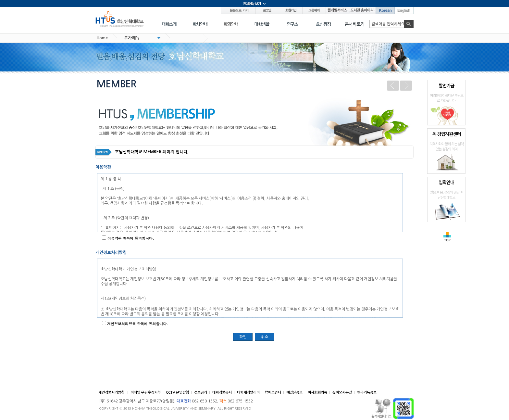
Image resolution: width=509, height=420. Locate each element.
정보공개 (201, 393)
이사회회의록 (317, 393)
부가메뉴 (132, 38)
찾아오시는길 (342, 393)
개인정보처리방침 (111, 393)
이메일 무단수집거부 (146, 393)
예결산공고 (294, 393)
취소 (265, 337)
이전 (393, 86)
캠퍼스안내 (273, 393)
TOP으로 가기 (447, 237)
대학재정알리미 (248, 393)
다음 (406, 86)
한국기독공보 (367, 393)
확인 (243, 337)
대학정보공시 (222, 393)
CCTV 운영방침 (177, 393)
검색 (409, 24)
